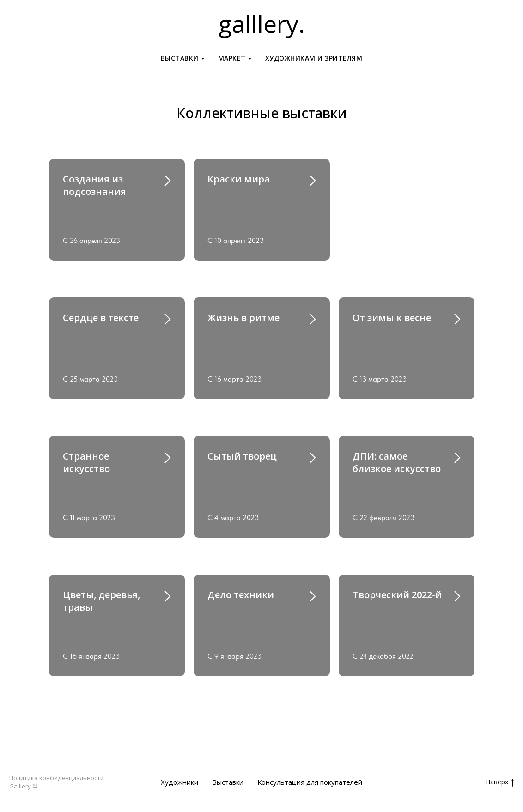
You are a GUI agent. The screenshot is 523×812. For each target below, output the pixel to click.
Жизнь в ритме (243, 318)
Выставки (228, 782)
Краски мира (239, 179)
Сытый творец (242, 456)
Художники (179, 782)
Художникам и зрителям (314, 58)
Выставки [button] (180, 58)
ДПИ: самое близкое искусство (397, 462)
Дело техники (241, 595)
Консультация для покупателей (310, 782)
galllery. (262, 23)
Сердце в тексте (101, 318)
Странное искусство (86, 462)
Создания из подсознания (94, 185)
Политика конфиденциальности (57, 778)
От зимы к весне (392, 318)
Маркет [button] (232, 58)
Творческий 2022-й (397, 595)
